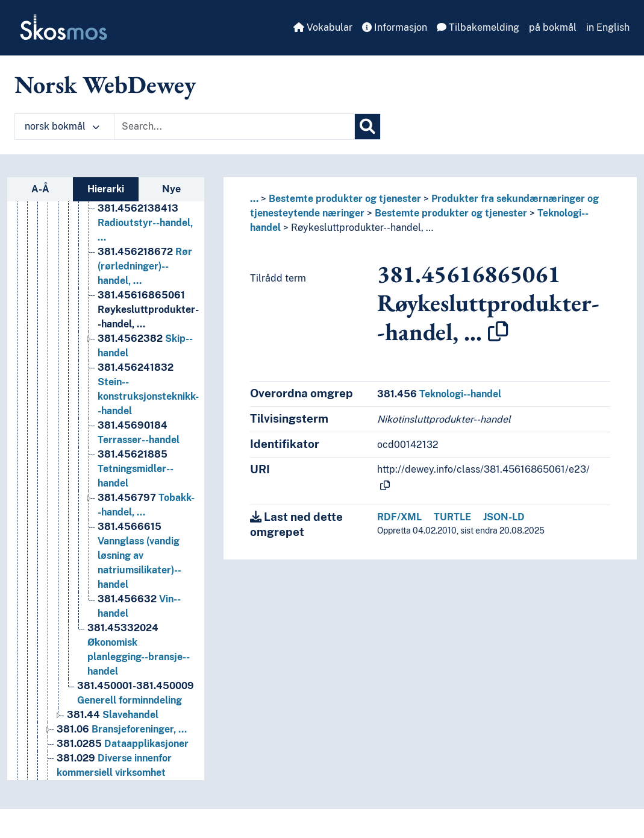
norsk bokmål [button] (62, 126)
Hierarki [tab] (106, 189)
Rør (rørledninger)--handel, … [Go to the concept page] (145, 275)
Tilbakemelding (478, 27)
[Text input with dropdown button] (234, 127)
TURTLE (452, 517)
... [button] (254, 199)
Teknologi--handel (439, 394)
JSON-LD (504, 517)
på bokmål (553, 27)
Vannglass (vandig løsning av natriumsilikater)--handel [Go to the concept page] (139, 565)
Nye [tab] (171, 189)
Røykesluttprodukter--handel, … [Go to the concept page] (148, 319)
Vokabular (323, 27)
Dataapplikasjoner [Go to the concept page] (123, 753)
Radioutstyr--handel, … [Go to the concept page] (145, 232)
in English (608, 27)
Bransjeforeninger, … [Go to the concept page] (122, 738)
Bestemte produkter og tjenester (345, 199)
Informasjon (395, 27)
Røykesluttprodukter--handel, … (362, 228)
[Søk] (367, 127)
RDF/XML (399, 517)
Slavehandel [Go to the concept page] (113, 724)
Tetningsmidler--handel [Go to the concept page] (136, 478)
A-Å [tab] (40, 189)
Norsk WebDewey (105, 84)
